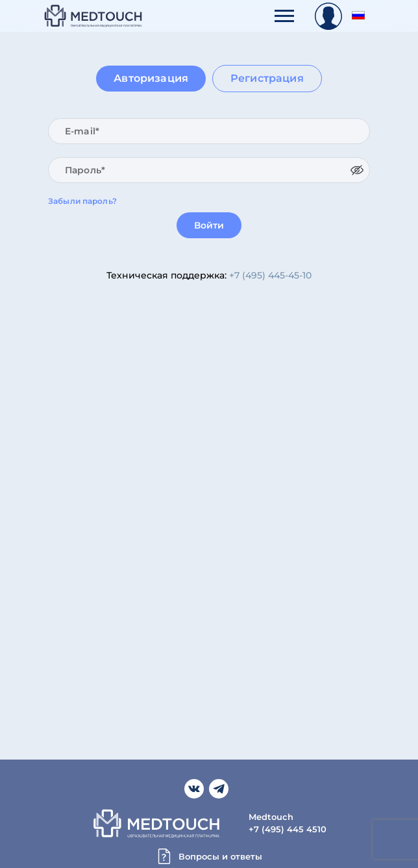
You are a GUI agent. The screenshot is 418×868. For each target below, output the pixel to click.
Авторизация (151, 78)
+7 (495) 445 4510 (288, 829)
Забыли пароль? (82, 201)
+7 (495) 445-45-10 (270, 275)
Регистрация (267, 78)
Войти (209, 225)
